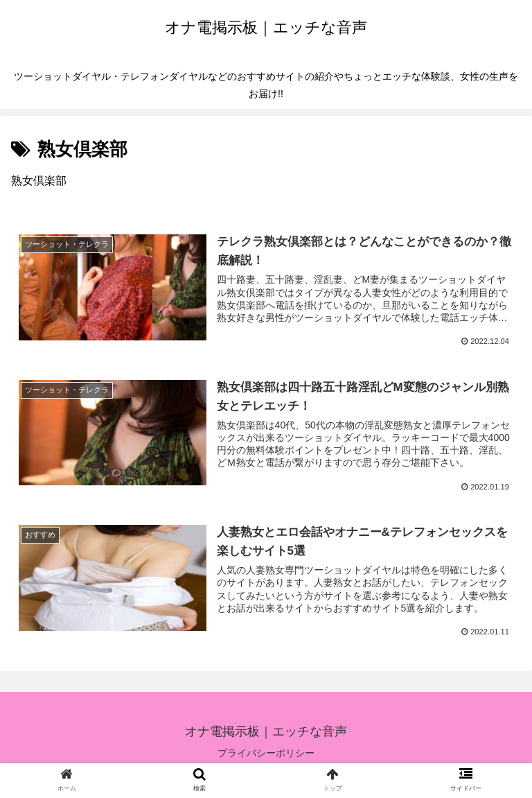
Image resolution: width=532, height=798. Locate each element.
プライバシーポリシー (266, 754)
